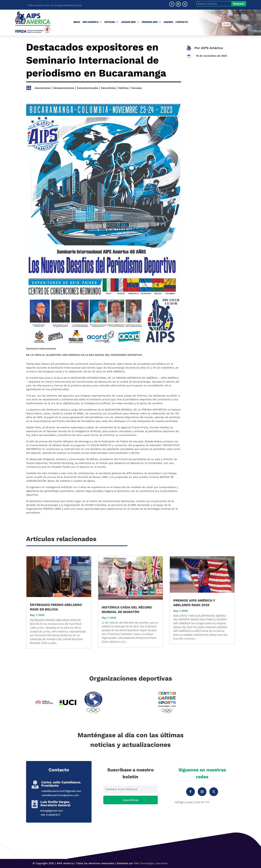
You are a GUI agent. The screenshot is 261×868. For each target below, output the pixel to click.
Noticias (110, 22)
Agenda (168, 22)
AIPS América (90, 22)
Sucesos (137, 88)
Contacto (182, 22)
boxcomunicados (88, 88)
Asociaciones (43, 88)
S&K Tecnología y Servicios (151, 863)
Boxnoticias (108, 88)
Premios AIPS (150, 22)
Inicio (77, 22)
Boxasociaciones (64, 88)
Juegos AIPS (128, 22)
